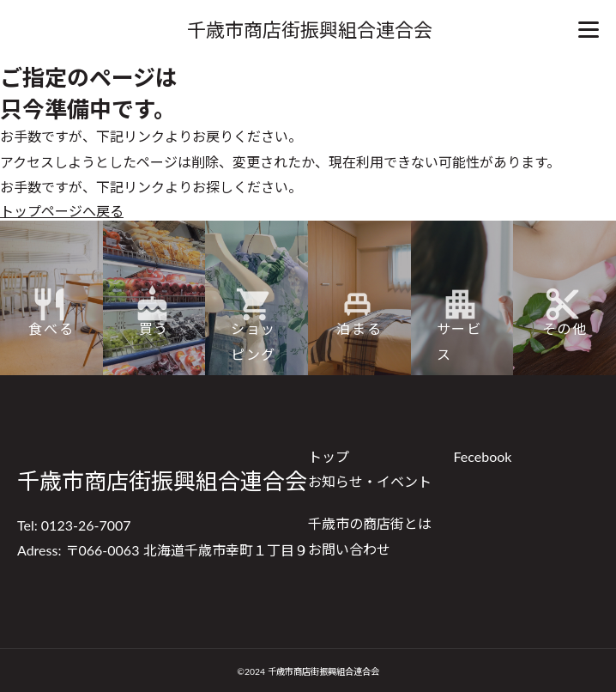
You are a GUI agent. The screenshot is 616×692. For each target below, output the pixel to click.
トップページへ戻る (62, 211)
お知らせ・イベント (370, 481)
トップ (329, 456)
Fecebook (483, 456)
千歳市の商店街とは (370, 523)
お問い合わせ (349, 549)
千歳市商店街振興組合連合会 (310, 30)
